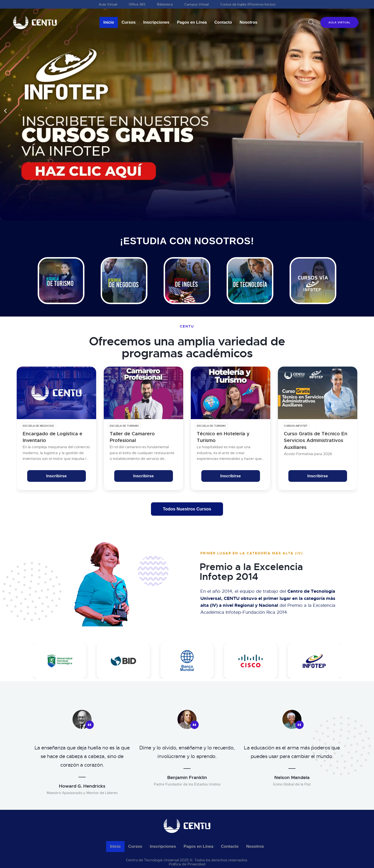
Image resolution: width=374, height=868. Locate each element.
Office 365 (137, 4)
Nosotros (248, 22)
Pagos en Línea (192, 22)
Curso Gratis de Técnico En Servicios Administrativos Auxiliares (316, 440)
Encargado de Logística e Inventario (52, 437)
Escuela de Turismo (124, 426)
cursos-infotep (296, 426)
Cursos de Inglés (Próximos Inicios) (248, 4)
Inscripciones (156, 22)
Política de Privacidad (187, 864)
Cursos (129, 22)
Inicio (109, 22)
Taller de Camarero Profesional (132, 437)
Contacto (223, 22)
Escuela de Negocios (38, 426)
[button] (5, 111)
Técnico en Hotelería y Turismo (223, 437)
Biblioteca (165, 4)
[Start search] (311, 22)
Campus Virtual (197, 4)
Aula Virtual (108, 4)
